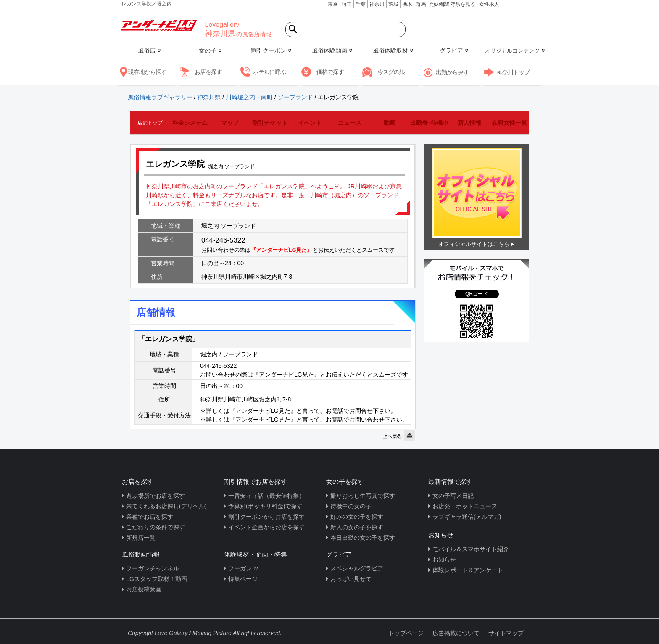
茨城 (393, 4)
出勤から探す (452, 72)
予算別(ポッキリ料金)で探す (265, 506)
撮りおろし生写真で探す (363, 496)
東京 (333, 4)
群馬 (421, 4)
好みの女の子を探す (357, 517)
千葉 (361, 4)
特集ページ (243, 579)
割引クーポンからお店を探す (266, 517)
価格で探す (330, 72)
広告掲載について (456, 633)
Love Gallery (171, 633)
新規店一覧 (141, 538)
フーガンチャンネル (153, 568)
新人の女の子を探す (357, 527)
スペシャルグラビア (357, 568)
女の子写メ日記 (453, 496)
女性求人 (489, 4)
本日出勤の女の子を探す (363, 538)
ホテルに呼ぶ (269, 72)
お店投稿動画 (144, 589)
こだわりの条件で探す (156, 527)
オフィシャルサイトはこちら (474, 244)
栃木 (407, 4)
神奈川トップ (513, 72)
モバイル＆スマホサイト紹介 (471, 549)
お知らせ (444, 560)
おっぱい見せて (351, 579)
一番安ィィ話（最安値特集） (266, 496)
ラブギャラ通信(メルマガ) (467, 517)
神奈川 (377, 4)
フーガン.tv (243, 568)
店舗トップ (150, 123)
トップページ (406, 633)
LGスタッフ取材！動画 (157, 579)
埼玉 (347, 4)
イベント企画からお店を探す (266, 527)
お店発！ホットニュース (465, 506)
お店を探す (208, 72)
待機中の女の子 (351, 506)
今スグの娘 (391, 72)
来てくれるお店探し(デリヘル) (166, 506)
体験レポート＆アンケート (468, 570)
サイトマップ (506, 633)
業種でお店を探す (150, 517)
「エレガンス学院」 (169, 339)
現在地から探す (147, 72)
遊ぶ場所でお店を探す (156, 496)
